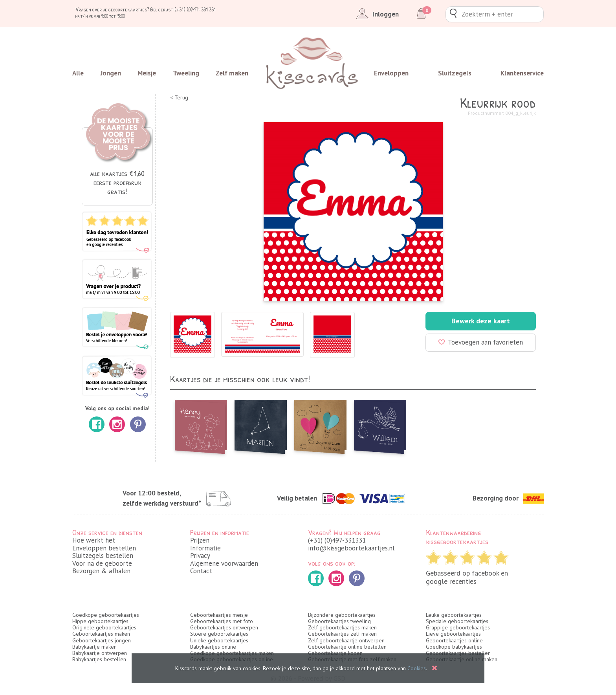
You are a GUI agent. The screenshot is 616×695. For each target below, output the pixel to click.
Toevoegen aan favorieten (481, 342)
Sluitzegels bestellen (103, 556)
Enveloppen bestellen (104, 548)
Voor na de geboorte (102, 563)
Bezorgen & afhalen (101, 571)
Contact (201, 571)
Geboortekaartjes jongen (102, 640)
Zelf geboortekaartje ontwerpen (346, 640)
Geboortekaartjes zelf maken (342, 634)
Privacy (200, 556)
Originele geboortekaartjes (104, 627)
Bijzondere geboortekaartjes (342, 615)
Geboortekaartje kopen (335, 653)
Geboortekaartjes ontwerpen (224, 627)
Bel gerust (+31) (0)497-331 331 (183, 9)
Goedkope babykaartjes (454, 647)
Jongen (111, 73)
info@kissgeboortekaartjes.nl (351, 548)
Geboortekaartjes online (454, 640)
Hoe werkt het (94, 540)
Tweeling (186, 73)
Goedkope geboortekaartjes (106, 615)
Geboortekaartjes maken (101, 634)
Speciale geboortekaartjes (457, 621)
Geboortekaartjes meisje (219, 615)
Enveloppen (391, 73)
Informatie (205, 548)
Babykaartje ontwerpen (100, 653)
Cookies (417, 668)
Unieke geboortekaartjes (219, 640)
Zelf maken (232, 73)
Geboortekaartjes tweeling (339, 621)
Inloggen (376, 14)
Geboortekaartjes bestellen (458, 653)
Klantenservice (522, 73)
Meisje (147, 73)
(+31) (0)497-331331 (337, 540)
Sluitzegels (455, 73)
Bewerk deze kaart (481, 321)
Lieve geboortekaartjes (453, 634)
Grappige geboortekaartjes (458, 627)
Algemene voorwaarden (224, 563)
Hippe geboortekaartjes (100, 621)
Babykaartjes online (213, 647)
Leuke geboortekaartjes (454, 615)
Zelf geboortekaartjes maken (342, 627)
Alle (78, 73)
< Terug (179, 98)
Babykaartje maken (94, 647)
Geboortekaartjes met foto (222, 621)
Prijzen (200, 540)
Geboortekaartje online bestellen (347, 647)
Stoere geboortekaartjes (219, 634)
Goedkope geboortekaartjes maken (232, 653)
